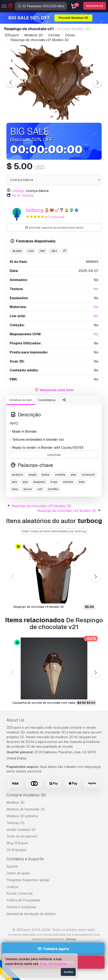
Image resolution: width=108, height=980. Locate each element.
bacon (28, 489)
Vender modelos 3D (21, 830)
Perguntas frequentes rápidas (28, 880)
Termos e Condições (21, 907)
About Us (15, 720)
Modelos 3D (15, 802)
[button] (96, 577)
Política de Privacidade (23, 900)
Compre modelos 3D (26, 795)
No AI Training (23, 195)
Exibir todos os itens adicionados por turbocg (54, 531)
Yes (96, 289)
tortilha (53, 489)
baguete (39, 482)
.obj (54, 251)
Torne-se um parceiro (22, 836)
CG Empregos (16, 850)
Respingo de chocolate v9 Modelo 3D (39, 607)
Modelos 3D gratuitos (22, 816)
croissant (88, 475)
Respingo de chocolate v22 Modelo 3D (67, 511)
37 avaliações (55, 217)
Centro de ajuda (18, 873)
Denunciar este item (57, 390)
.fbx (42, 251)
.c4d (30, 251)
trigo (54, 482)
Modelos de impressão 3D (26, 809)
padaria (18, 475)
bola (15, 489)
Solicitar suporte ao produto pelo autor (54, 228)
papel (32, 475)
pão (73, 475)
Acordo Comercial (19, 893)
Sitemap (71, 939)
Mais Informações (53, 964)
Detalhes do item (21, 400)
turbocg (35, 210)
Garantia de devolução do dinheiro (31, 914)
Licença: (18, 191)
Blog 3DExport (17, 843)
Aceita (68, 972)
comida (60, 475)
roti (40, 489)
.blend (17, 251)
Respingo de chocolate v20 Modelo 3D (41, 506)
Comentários (47, 400)
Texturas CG (15, 823)
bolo (82, 482)
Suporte (12, 866)
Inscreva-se (95, 6)
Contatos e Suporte (25, 859)
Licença (12, 887)
